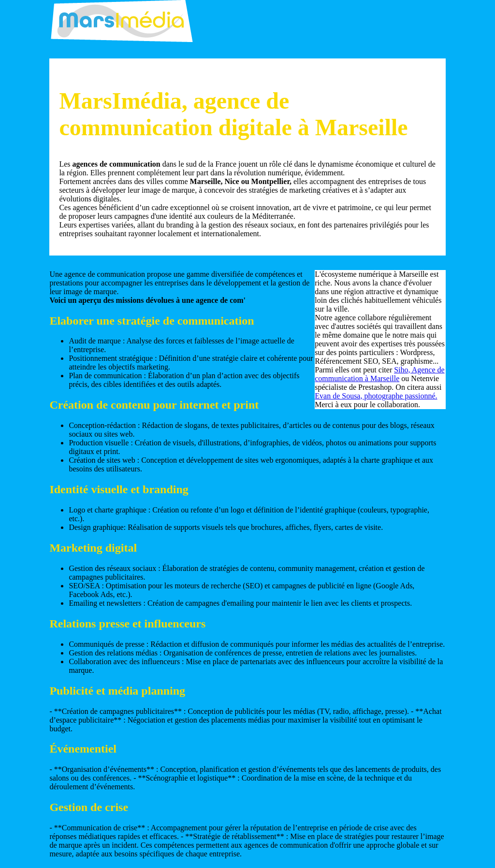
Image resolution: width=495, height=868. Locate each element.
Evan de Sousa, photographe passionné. (376, 396)
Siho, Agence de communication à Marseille (379, 374)
